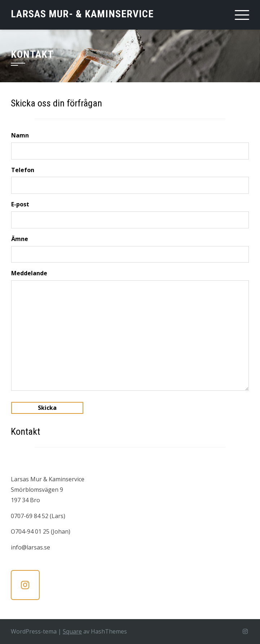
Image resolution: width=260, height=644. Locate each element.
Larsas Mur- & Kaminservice (82, 14)
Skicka (47, 408)
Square (72, 631)
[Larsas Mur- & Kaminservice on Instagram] (25, 585)
